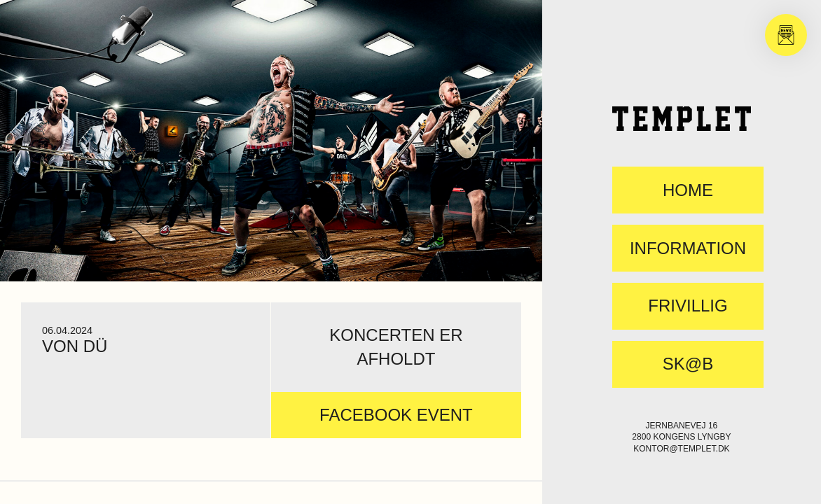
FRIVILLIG (688, 306)
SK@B (688, 364)
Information (688, 248)
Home (688, 190)
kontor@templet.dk (681, 449)
